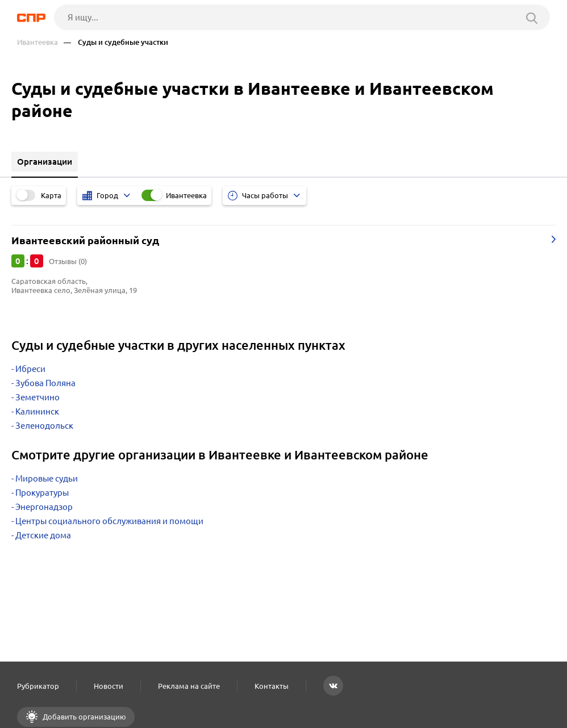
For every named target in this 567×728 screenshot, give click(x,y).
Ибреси (30, 369)
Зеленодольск (44, 426)
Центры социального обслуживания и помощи (109, 521)
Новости (109, 686)
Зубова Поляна (45, 383)
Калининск (37, 411)
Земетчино (37, 397)
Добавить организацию (84, 717)
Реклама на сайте (189, 686)
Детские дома (43, 535)
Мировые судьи (47, 478)
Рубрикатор (38, 686)
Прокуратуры (42, 493)
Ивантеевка (37, 42)
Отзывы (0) (68, 261)
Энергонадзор (44, 507)
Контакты (272, 686)
